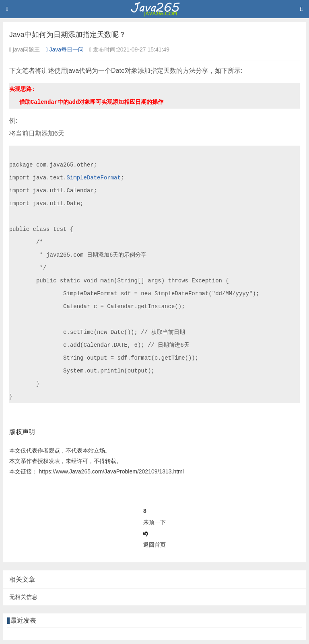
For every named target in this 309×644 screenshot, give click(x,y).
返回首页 (154, 545)
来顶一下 (154, 522)
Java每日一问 (65, 49)
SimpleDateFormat (93, 178)
